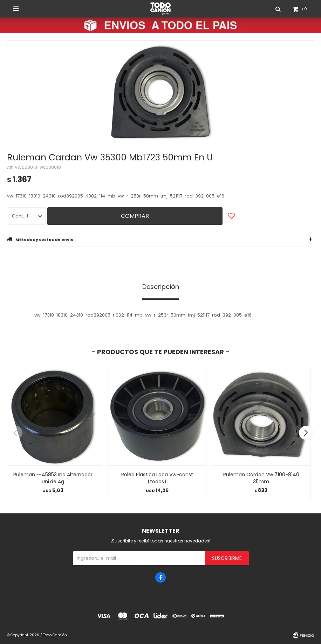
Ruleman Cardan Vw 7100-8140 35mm (261, 478)
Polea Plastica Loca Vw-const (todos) (157, 478)
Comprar (135, 216)
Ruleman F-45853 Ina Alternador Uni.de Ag (53, 478)
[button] (306, 433)
